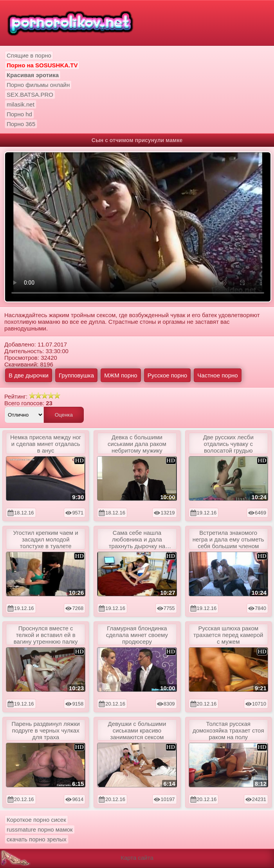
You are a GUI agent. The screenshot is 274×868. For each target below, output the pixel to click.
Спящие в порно (29, 55)
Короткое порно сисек (36, 820)
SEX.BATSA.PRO (30, 95)
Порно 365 (21, 124)
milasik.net (21, 104)
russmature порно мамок (40, 829)
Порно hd (19, 114)
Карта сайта (137, 858)
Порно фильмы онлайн (38, 85)
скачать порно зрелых (37, 839)
